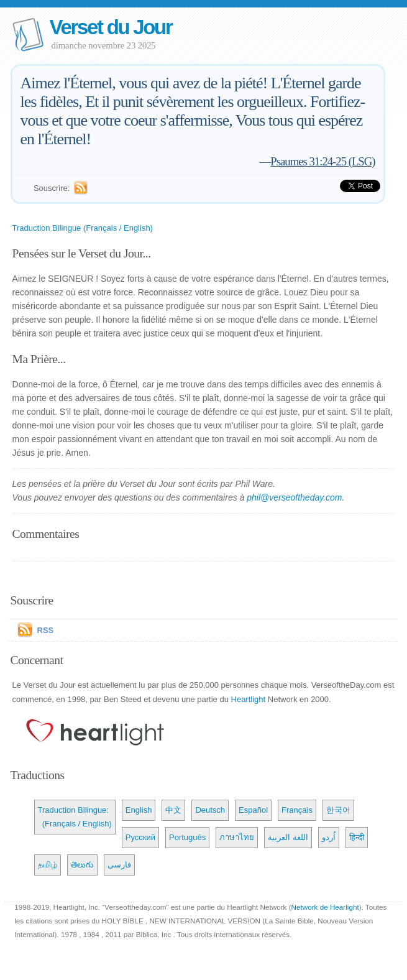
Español (253, 810)
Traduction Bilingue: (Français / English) (75, 817)
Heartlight (249, 699)
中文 (173, 810)
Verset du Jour (111, 27)
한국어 (338, 810)
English (139, 810)
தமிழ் (48, 865)
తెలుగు (82, 865)
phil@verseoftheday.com (294, 497)
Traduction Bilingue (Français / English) (83, 228)
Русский (140, 837)
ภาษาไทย (237, 837)
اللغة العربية (288, 837)
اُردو (329, 837)
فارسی (119, 865)
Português (187, 837)
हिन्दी (357, 837)
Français (297, 810)
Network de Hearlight (325, 907)
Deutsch (210, 810)
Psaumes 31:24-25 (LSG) (322, 161)
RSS (46, 630)
